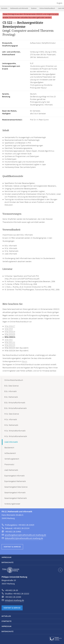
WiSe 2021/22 (10, 343)
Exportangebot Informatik (14, 476)
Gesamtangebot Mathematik (16, 498)
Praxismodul (9, 465)
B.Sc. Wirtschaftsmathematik (16, 408)
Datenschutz (8, 563)
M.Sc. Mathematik (11, 425)
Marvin (25, 362)
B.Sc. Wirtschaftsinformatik (15, 403)
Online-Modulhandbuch (47, 8)
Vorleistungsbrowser (12, 504)
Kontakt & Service (12, 608)
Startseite (4, 8)
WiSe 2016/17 (10, 326)
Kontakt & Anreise (12, 547)
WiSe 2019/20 (10, 334)
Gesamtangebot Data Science (16, 487)
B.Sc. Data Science (11, 386)
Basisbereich (9, 448)
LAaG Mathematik (11, 470)
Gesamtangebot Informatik (15, 493)
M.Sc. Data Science (12, 414)
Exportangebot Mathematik (15, 481)
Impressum (6, 557)
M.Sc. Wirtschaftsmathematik (16, 436)
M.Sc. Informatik (11, 420)
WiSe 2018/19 (10, 332)
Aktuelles (6, 616)
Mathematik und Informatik (19, 8)
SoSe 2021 (9, 340)
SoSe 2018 (9, 329)
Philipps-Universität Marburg (11, 570)
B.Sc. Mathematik (11, 397)
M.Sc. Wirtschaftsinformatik (15, 431)
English (60, 3)
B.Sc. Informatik (10, 391)
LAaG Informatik (11, 442)
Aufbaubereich (10, 453)
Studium (34, 8)
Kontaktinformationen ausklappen (60, 570)
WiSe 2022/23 (10, 345)
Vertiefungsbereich (12, 459)
